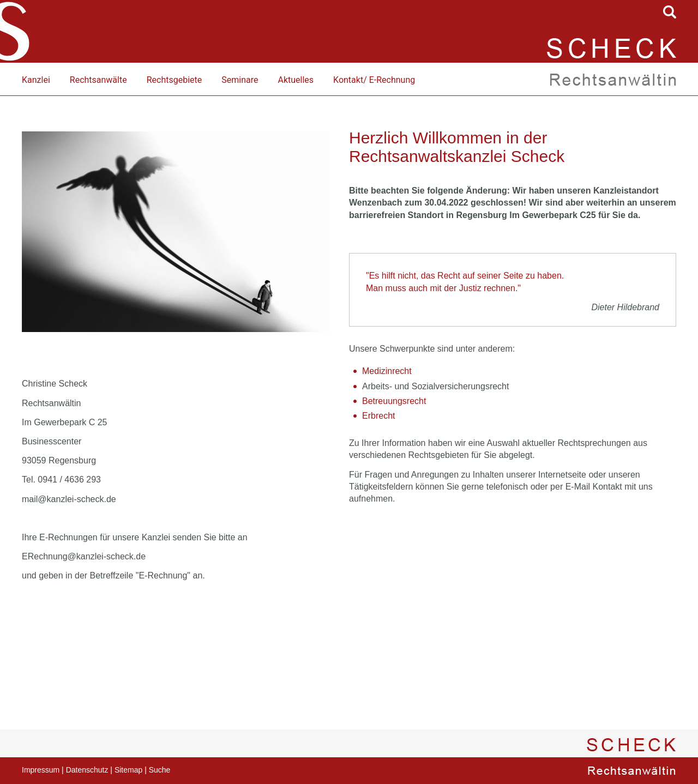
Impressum (41, 770)
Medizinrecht (387, 371)
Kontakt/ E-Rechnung (374, 80)
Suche (160, 770)
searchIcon (670, 12)
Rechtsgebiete (174, 80)
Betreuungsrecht (394, 401)
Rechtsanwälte (98, 80)
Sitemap (128, 770)
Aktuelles (296, 80)
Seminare (240, 80)
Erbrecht (378, 416)
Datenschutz (87, 770)
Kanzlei (36, 80)
